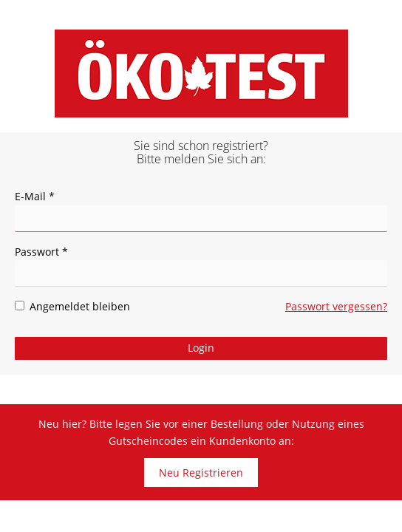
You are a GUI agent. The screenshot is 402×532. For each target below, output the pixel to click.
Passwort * (41, 252)
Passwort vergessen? (336, 306)
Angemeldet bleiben (72, 306)
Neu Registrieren (201, 473)
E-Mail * (35, 196)
